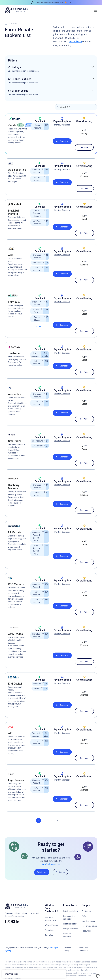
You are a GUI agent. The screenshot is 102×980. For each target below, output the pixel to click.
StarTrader (15, 441)
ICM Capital (15, 684)
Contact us (60, 872)
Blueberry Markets (14, 487)
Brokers (14, 24)
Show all (40, 327)
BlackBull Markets (14, 212)
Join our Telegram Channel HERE (50, 2)
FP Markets (15, 532)
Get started (42, 872)
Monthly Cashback (62, 125)
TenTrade (14, 353)
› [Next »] (70, 820)
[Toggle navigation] (95, 10)
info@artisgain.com (51, 864)
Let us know (75, 41)
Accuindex (14, 394)
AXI (10, 733)
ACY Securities (17, 170)
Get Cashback (62, 141)
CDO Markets (16, 584)
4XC (11, 255)
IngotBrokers (16, 780)
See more (84, 147)
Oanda (12, 125)
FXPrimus (14, 302)
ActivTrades (15, 634)
